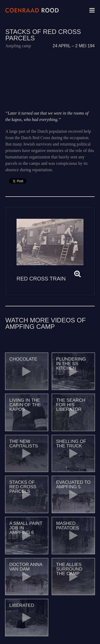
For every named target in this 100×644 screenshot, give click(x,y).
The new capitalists (24, 444)
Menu (92, 10)
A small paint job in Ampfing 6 (26, 528)
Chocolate (23, 359)
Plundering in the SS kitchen (71, 364)
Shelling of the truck (71, 444)
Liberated (22, 605)
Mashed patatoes (67, 526)
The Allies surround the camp (69, 569)
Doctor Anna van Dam (26, 567)
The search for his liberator (71, 405)
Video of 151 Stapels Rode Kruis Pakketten (50, 80)
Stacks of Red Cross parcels (23, 487)
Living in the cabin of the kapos (25, 405)
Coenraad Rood (32, 10)
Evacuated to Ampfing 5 (73, 485)
